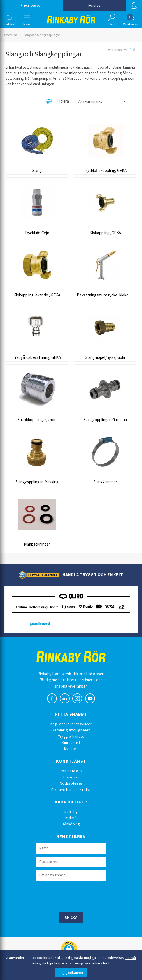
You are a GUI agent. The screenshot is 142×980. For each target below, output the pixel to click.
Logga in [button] (133, 6)
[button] (10, 19)
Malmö (71, 818)
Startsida (11, 35)
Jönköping (71, 824)
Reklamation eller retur (71, 790)
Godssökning (71, 783)
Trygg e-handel (71, 736)
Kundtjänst (71, 742)
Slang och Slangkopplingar (41, 35)
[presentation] (78, 896)
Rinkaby (71, 812)
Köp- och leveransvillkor (71, 724)
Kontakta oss (71, 771)
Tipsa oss (71, 777)
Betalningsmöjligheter (71, 730)
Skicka (71, 917)
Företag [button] (94, 5)
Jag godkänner (71, 973)
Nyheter (71, 749)
